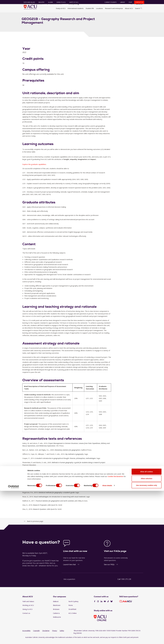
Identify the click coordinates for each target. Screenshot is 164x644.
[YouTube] (105, 605)
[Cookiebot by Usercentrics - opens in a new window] (14, 640)
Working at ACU (28, 609)
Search (139, 8)
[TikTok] (108, 605)
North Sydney (73, 605)
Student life (90, 8)
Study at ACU (61, 8)
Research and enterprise (114, 8)
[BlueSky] (111, 605)
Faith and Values (28, 2)
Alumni (50, 2)
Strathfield (72, 613)
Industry (41, 2)
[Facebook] (95, 605)
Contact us (138, 2)
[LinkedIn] (101, 605)
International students (76, 8)
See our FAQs (109, 568)
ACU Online (73, 617)
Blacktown (57, 609)
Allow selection (146, 632)
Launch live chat (69, 568)
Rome (71, 609)
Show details (112, 639)
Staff (130, 2)
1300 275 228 (126, 583)
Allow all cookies (147, 625)
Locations (99, 8)
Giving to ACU (60, 2)
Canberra (56, 617)
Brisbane (56, 613)
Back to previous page (35, 525)
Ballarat (56, 605)
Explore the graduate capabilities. (34, 168)
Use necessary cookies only (147, 638)
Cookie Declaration (115, 629)
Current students (110, 2)
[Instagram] (98, 605)
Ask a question (69, 583)
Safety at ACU (73, 2)
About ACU (129, 8)
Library (122, 2)
